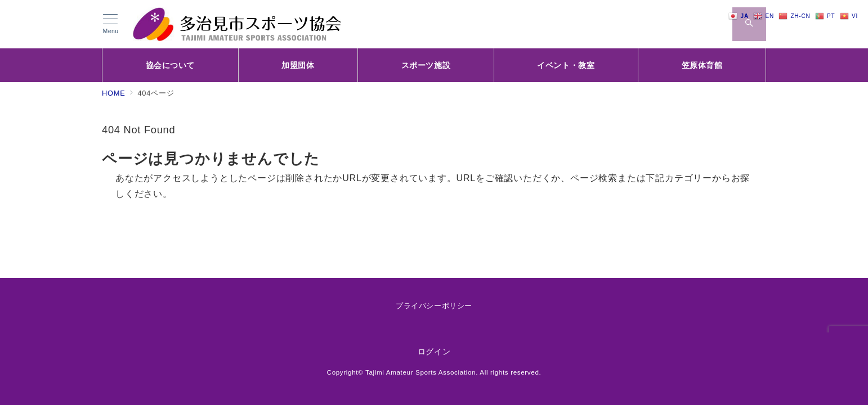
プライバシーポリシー (434, 306)
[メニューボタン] (111, 24)
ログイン (434, 352)
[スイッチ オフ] (749, 24)
